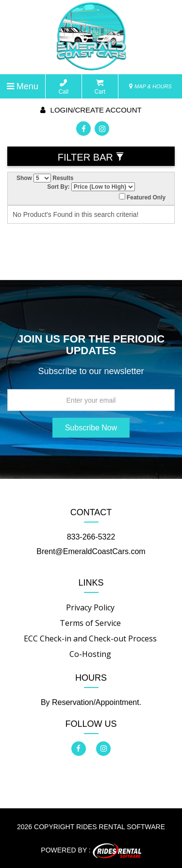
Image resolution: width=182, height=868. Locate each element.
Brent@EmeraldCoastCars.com (91, 551)
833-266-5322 (91, 537)
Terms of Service (90, 623)
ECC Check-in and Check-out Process (90, 639)
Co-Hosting (90, 654)
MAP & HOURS (150, 86)
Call (63, 87)
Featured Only (142, 197)
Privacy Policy (90, 607)
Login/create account (91, 110)
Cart (100, 87)
